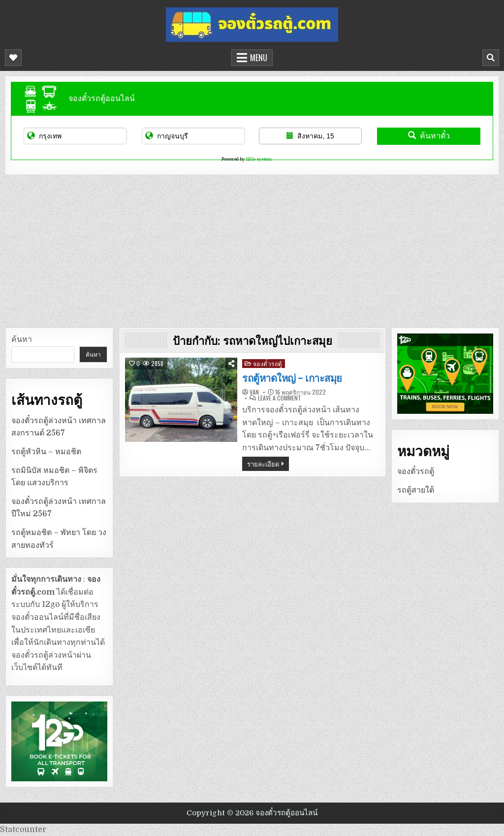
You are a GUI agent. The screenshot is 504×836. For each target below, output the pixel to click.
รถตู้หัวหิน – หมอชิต (46, 452)
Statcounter (23, 830)
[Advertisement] (252, 249)
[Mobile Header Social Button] (13, 58)
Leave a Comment (280, 398)
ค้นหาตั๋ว (429, 136)
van (254, 392)
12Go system (259, 159)
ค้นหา (22, 339)
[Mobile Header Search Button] (491, 58)
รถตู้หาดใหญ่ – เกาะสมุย (292, 378)
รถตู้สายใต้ (416, 490)
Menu (259, 58)
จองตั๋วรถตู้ (268, 363)
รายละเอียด (263, 464)
